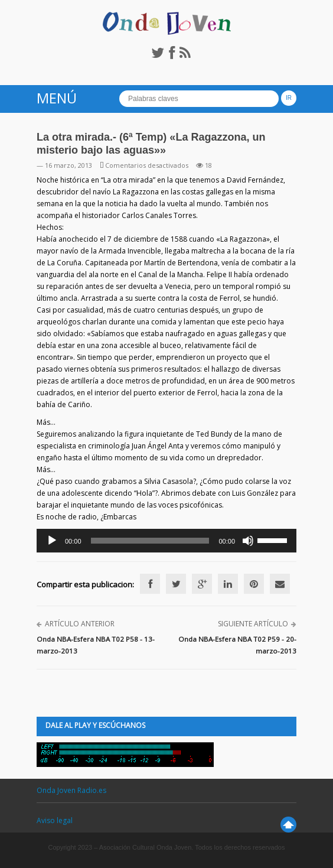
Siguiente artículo (253, 624)
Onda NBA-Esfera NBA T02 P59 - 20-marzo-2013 (237, 645)
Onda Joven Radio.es (71, 790)
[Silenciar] (248, 541)
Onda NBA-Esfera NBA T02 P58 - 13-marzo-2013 (96, 645)
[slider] (150, 541)
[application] (166, 541)
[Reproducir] (52, 541)
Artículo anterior (80, 624)
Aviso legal (55, 820)
